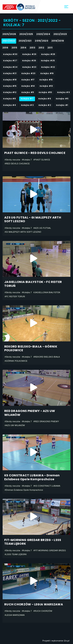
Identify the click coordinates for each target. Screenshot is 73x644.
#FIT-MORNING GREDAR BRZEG (50, 550)
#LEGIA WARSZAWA (15, 615)
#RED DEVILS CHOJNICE (17, 164)
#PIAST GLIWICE (42, 160)
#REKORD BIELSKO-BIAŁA (47, 357)
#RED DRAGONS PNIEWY (46, 421)
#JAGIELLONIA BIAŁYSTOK (47, 292)
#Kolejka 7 (27, 160)
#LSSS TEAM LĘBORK (16, 554)
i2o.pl (67, 641)
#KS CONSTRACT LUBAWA (47, 486)
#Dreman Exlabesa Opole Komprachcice (24, 490)
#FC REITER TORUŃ (15, 296)
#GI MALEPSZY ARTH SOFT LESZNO (23, 232)
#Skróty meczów (12, 160)
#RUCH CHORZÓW (43, 611)
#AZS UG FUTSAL (42, 228)
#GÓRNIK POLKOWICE (16, 361)
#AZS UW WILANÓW (15, 425)
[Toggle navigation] (66, 7)
